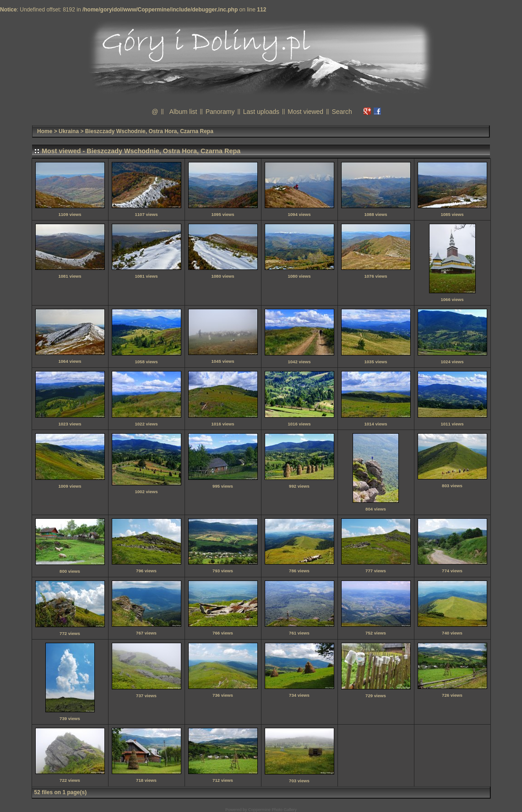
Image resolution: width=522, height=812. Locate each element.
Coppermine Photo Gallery (272, 810)
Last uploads (261, 112)
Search (342, 112)
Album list (183, 112)
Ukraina (69, 131)
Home (45, 131)
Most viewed (305, 112)
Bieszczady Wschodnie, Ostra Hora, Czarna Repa (149, 131)
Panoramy (220, 112)
